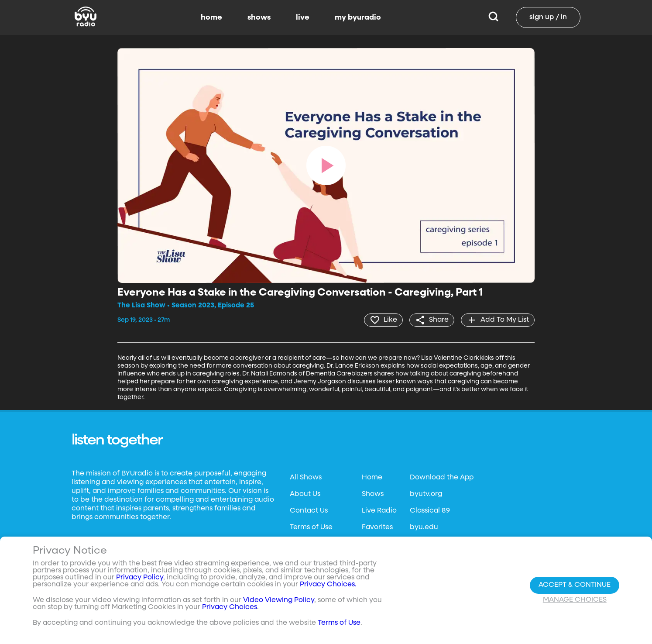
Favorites (377, 527)
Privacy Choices (230, 607)
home (211, 17)
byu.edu (424, 527)
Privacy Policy (140, 578)
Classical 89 (430, 511)
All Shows (306, 478)
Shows (373, 494)
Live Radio (379, 511)
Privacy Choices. (328, 585)
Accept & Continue (575, 585)
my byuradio (358, 17)
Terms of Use (311, 527)
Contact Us (309, 511)
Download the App (442, 478)
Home (372, 478)
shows (259, 17)
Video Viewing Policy (279, 600)
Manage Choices (575, 600)
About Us (305, 494)
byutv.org (426, 494)
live (303, 17)
